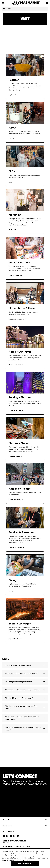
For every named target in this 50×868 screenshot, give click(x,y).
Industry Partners (15, 275)
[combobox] (25, 9)
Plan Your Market (15, 456)
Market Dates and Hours (17, 319)
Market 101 (12, 230)
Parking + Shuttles (15, 410)
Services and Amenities (17, 547)
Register (12, 95)
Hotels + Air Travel (15, 365)
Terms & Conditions (9, 860)
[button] (25, 665)
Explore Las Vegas (15, 639)
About (11, 139)
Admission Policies (15, 500)
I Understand (25, 864)
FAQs (10, 182)
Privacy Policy (25, 860)
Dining (11, 591)
